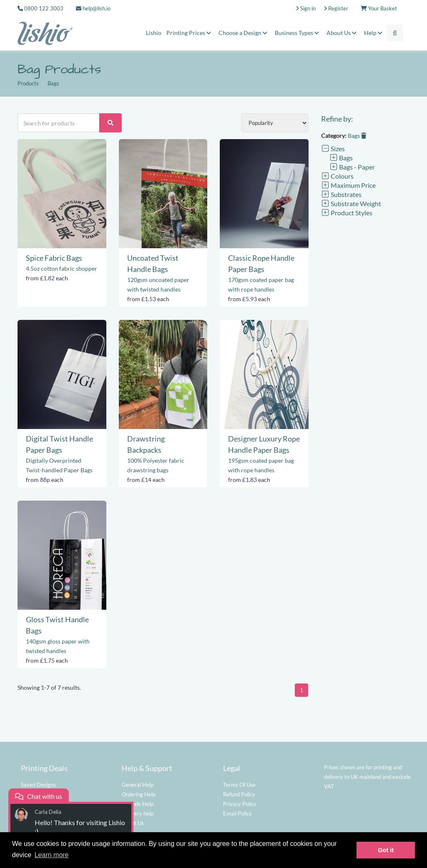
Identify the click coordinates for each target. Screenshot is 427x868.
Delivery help (138, 813)
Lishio (154, 33)
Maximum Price (348, 185)
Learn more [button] (52, 855)
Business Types (298, 33)
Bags (357, 136)
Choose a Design (244, 33)
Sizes (333, 148)
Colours (337, 176)
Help (374, 33)
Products (28, 83)
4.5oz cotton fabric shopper (62, 268)
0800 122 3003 (44, 8)
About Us (343, 33)
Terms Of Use (239, 785)
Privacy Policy (240, 804)
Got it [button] (386, 850)
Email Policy (237, 813)
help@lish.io (93, 8)
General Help (138, 785)
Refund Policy (239, 794)
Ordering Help (139, 794)
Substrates (341, 194)
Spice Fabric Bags (54, 258)
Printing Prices (190, 33)
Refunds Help (138, 804)
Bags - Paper (352, 167)
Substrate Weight (351, 203)
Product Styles (347, 213)
